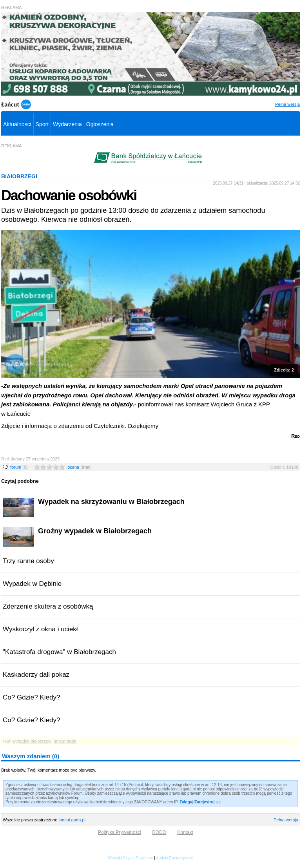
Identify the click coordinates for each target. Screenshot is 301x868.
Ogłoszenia (100, 124)
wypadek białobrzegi (32, 741)
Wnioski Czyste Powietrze (130, 858)
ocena (80, 467)
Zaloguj (187, 802)
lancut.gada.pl (72, 820)
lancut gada (65, 741)
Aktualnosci (17, 124)
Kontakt (185, 832)
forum (19, 467)
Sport (42, 124)
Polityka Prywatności (120, 832)
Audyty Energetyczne (175, 858)
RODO (159, 832)
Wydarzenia (67, 124)
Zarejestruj (204, 802)
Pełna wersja (287, 104)
